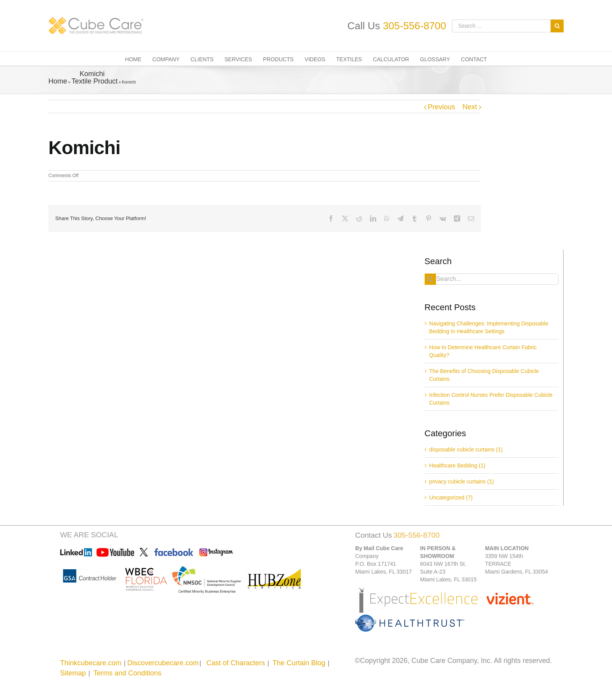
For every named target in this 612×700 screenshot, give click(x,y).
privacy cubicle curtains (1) (462, 481)
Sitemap (73, 673)
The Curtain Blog (299, 663)
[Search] (430, 279)
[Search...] (492, 279)
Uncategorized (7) (451, 497)
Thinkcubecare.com (91, 663)
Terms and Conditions (127, 673)
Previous (441, 107)
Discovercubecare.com (163, 663)
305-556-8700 (415, 26)
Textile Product (94, 81)
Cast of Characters (236, 663)
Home (58, 81)
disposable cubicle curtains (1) (466, 449)
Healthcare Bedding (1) (457, 465)
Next (470, 107)
